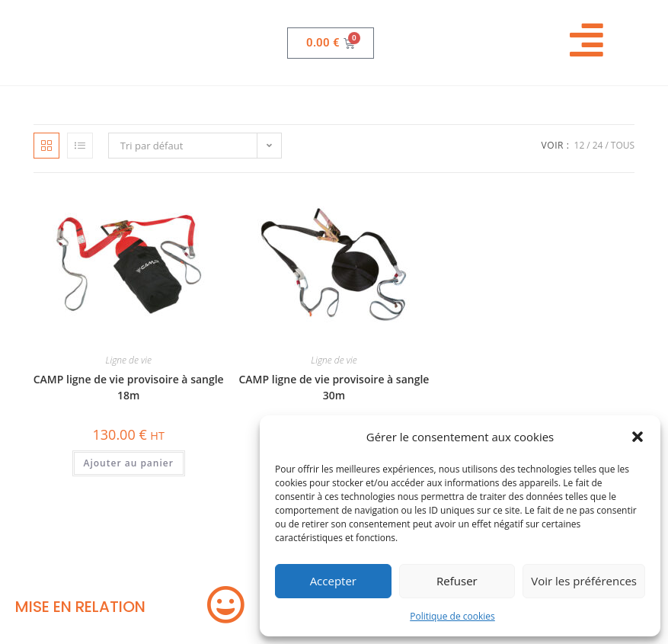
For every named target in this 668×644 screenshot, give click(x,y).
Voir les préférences (584, 581)
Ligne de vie (129, 360)
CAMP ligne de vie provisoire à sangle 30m (334, 387)
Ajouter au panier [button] (129, 463)
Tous (623, 145)
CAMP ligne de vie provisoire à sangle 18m (129, 387)
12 (580, 145)
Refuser (457, 581)
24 (598, 145)
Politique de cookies (452, 616)
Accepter (333, 581)
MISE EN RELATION (80, 607)
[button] (638, 437)
